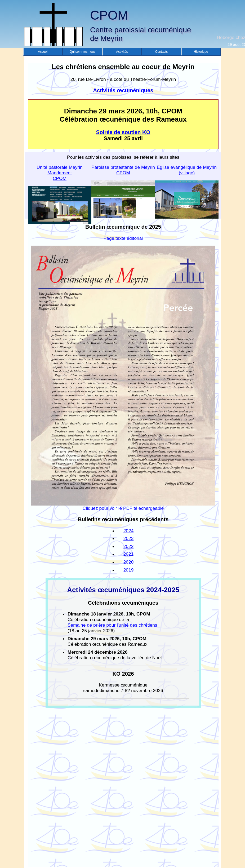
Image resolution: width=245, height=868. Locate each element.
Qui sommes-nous (83, 52)
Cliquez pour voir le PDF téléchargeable (123, 506)
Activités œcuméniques (123, 90)
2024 (129, 531)
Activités (122, 52)
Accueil (43, 52)
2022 (129, 546)
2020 (129, 562)
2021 (129, 554)
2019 (129, 570)
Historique (201, 52)
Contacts (161, 52)
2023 (129, 538)
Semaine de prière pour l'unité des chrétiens (112, 625)
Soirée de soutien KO (123, 132)
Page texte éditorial (123, 238)
